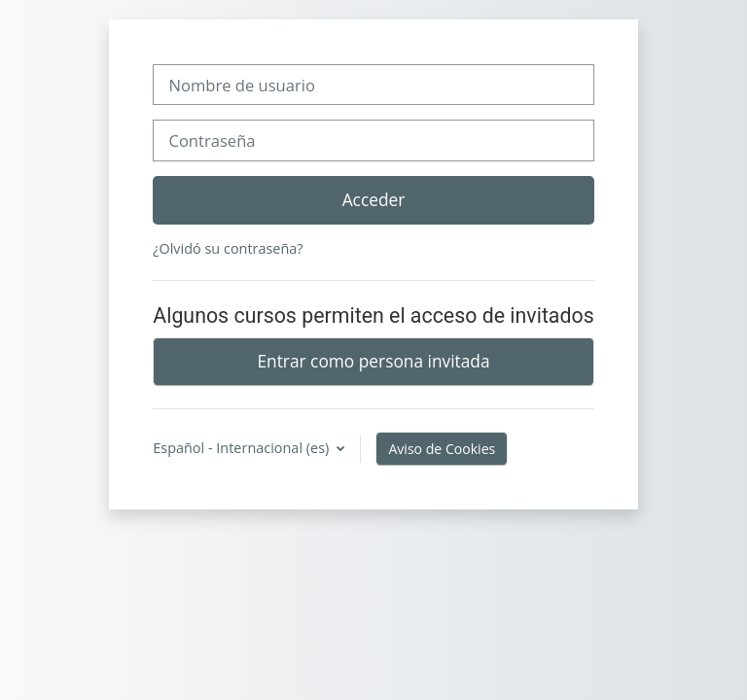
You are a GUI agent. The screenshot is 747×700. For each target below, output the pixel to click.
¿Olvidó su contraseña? (228, 248)
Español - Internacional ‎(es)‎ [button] (243, 448)
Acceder (374, 199)
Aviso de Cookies (442, 449)
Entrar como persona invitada (373, 361)
